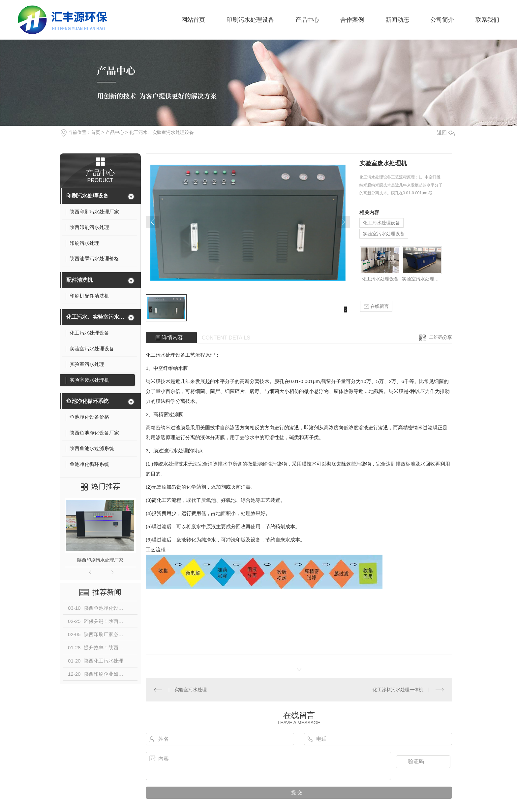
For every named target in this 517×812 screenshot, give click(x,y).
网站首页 (193, 20)
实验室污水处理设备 (384, 234)
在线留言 (376, 306)
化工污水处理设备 (381, 223)
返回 (446, 132)
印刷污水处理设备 (250, 20)
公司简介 (442, 20)
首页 (96, 132)
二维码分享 (441, 337)
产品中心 (307, 20)
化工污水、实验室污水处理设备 (162, 132)
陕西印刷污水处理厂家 (100, 560)
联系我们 (487, 20)
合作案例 (352, 20)
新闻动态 (397, 20)
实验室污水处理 (191, 690)
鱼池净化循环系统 (87, 401)
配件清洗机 (79, 280)
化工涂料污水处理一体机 (398, 690)
